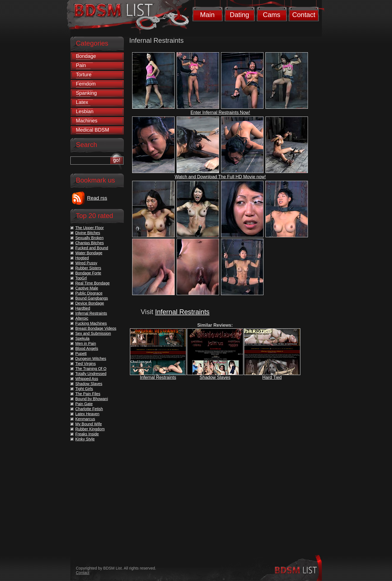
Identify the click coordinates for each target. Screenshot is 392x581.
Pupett (81, 354)
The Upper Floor (90, 228)
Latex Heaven (87, 414)
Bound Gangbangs (92, 298)
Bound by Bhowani (92, 399)
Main (207, 15)
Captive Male (87, 288)
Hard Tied (272, 377)
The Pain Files (88, 394)
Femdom (86, 84)
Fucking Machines (91, 323)
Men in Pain (86, 343)
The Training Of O (91, 369)
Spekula (83, 338)
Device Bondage (90, 303)
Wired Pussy (86, 263)
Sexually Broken (90, 238)
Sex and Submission (93, 333)
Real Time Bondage (93, 283)
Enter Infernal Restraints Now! (220, 112)
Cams (272, 15)
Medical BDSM (93, 130)
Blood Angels (87, 348)
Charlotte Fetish (89, 409)
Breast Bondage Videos (96, 328)
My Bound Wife (89, 424)
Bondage (86, 56)
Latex (82, 102)
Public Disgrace (89, 293)
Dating (239, 15)
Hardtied (83, 308)
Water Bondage (89, 253)
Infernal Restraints (182, 312)
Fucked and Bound (92, 248)
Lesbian (85, 112)
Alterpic (82, 318)
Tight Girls (84, 389)
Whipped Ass (87, 379)
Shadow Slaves (215, 377)
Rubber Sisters (88, 268)
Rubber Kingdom (90, 429)
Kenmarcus (85, 419)
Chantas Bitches (90, 243)
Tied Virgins (86, 364)
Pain (81, 65)
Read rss (97, 198)
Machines (87, 121)
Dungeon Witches (91, 359)
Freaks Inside (87, 434)
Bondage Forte (88, 273)
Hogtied (82, 258)
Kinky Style (85, 439)
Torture (84, 75)
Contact (304, 15)
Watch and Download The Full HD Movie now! (220, 177)
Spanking (86, 93)
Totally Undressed (91, 374)
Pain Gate (84, 404)
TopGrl (81, 278)
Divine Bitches (88, 233)
